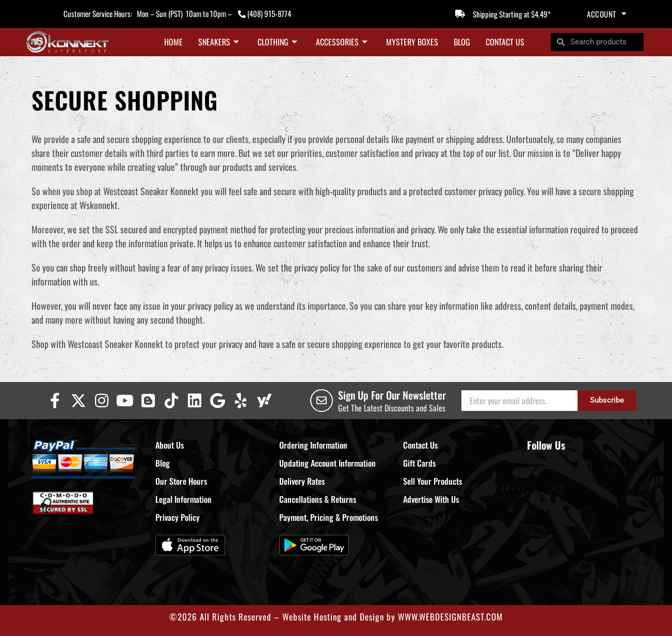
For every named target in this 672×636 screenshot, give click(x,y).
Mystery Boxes (412, 42)
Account (606, 14)
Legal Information (183, 499)
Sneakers (219, 42)
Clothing (277, 42)
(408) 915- (262, 13)
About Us (170, 445)
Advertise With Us (431, 499)
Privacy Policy (178, 517)
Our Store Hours (181, 481)
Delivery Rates (302, 481)
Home (173, 42)
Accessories (342, 42)
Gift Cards (419, 463)
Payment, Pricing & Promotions (329, 517)
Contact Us (505, 42)
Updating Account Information (327, 463)
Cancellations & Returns (318, 499)
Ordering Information (313, 445)
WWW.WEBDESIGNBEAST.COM (450, 617)
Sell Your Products (433, 481)
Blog (462, 42)
